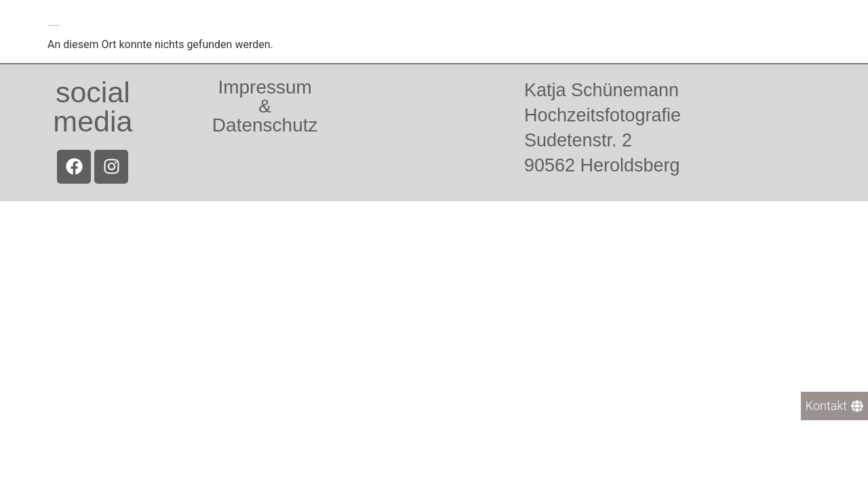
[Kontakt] (834, 406)
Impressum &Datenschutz (265, 106)
